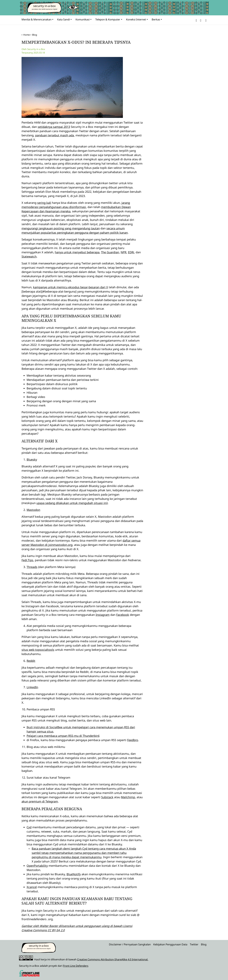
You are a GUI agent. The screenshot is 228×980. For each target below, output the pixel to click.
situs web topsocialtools (38, 650)
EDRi (131, 252)
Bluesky (32, 459)
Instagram (103, 615)
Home (27, 35)
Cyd (29, 827)
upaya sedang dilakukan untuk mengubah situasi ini (72, 503)
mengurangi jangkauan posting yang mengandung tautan (61, 228)
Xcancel (32, 887)
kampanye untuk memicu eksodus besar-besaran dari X (71, 287)
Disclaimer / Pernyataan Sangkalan (130, 944)
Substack (107, 797)
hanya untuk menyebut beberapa (77, 252)
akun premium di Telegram (40, 801)
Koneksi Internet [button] (136, 19)
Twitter (194, 944)
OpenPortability (37, 866)
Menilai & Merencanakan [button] (36, 19)
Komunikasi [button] (83, 19)
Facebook (123, 615)
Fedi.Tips (27, 560)
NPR (123, 252)
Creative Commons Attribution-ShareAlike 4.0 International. (113, 959)
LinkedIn (32, 687)
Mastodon (33, 510)
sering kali (44, 203)
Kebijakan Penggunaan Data (170, 944)
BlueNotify (74, 874)
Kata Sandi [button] (63, 19)
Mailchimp (128, 797)
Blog (35, 35)
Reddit (31, 661)
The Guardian (110, 252)
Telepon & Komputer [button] (108, 19)
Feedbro (133, 740)
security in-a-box (44, 6)
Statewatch (29, 256)
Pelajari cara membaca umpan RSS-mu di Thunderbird (63, 736)
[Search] (205, 20)
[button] (196, 20)
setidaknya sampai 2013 (54, 127)
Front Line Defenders (76, 966)
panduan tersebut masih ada (55, 135)
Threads (32, 567)
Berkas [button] (156, 19)
